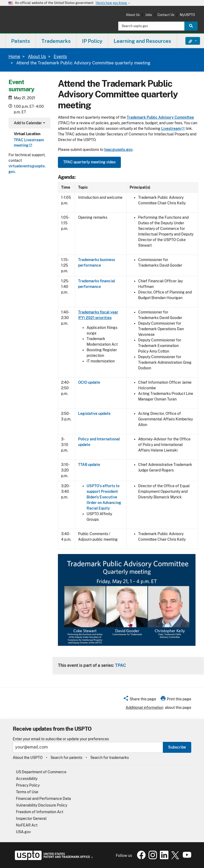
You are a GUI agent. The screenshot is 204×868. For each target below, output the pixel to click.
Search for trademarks (110, 758)
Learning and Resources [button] (142, 41)
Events (60, 57)
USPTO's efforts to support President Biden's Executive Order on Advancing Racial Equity (104, 497)
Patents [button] (21, 41)
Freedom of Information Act (40, 812)
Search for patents (66, 758)
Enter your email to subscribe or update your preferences (61, 739)
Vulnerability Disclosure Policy (42, 805)
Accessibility (27, 779)
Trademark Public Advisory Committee (160, 117)
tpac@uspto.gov (118, 150)
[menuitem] (21, 41)
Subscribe (177, 747)
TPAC (120, 665)
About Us (133, 15)
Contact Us (166, 15)
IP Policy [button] (92, 41)
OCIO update (89, 382)
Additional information (144, 708)
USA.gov (23, 832)
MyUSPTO (187, 15)
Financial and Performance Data (43, 799)
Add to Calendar (29, 124)
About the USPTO (28, 758)
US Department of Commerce (41, 772)
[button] (140, 700)
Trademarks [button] (56, 41)
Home (14, 57)
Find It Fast (189, 41)
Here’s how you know (113, 3)
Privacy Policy (28, 785)
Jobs (149, 15)
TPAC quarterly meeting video (89, 162)
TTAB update (89, 465)
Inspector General (31, 819)
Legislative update (94, 414)
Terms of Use (27, 792)
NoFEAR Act (27, 825)
